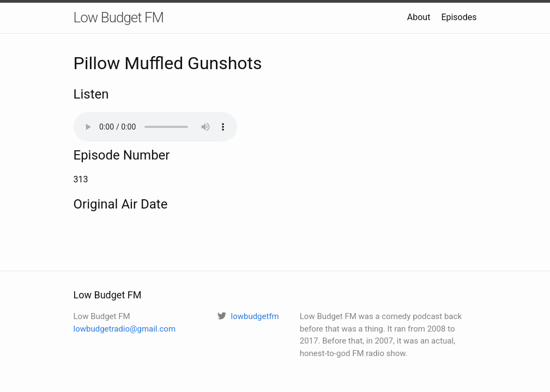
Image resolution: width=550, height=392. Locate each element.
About (419, 17)
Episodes (459, 17)
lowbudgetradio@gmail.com (125, 329)
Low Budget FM (119, 17)
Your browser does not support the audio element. (155, 127)
